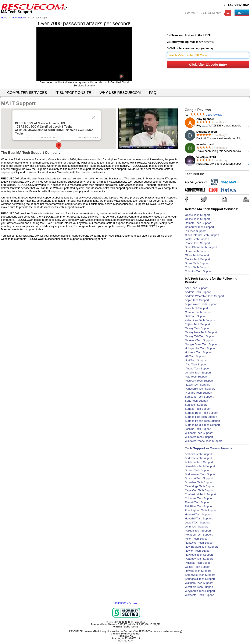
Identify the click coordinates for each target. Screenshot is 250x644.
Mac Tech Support (196, 377)
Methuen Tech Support (199, 535)
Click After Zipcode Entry (208, 65)
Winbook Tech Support (199, 433)
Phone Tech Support (197, 243)
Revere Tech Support (198, 571)
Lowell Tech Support (197, 523)
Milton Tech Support (197, 539)
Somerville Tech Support (200, 575)
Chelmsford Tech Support (200, 494)
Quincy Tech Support (198, 567)
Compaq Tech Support (199, 312)
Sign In (242, 13)
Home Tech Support (197, 251)
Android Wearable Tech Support (204, 296)
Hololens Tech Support (199, 352)
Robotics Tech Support (199, 271)
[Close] (93, 118)
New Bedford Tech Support (201, 547)
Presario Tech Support (199, 393)
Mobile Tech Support (197, 259)
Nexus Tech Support (197, 385)
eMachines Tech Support (200, 320)
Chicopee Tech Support (199, 498)
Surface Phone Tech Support (203, 421)
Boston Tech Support (198, 470)
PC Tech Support (195, 231)
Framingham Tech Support (201, 510)
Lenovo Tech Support (198, 373)
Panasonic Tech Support (200, 389)
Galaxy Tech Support (198, 328)
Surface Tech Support (198, 409)
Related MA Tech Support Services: (212, 209)
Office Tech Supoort (197, 255)
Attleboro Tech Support (199, 462)
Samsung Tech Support (199, 397)
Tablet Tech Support (197, 239)
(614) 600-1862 (237, 5)
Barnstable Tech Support (200, 466)
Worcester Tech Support (200, 595)
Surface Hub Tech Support (201, 417)
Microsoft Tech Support (199, 381)
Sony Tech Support (197, 401)
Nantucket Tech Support (200, 543)
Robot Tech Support (197, 267)
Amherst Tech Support (199, 454)
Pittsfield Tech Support (199, 563)
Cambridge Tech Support (200, 486)
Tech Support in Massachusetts (209, 448)
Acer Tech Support (196, 288)
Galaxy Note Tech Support (201, 332)
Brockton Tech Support (199, 478)
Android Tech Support (198, 292)
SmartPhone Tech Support (201, 247)
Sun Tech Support (196, 405)
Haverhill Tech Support (199, 518)
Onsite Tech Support (197, 215)
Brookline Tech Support (199, 482)
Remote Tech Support (198, 223)
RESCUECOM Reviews (126, 603)
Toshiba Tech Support (198, 429)
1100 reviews (214, 115)
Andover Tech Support (199, 458)
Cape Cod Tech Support (200, 490)
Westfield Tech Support (199, 587)
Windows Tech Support (199, 437)
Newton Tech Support (198, 551)
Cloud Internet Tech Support (202, 235)
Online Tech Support (197, 219)
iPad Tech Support (196, 364)
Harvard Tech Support (198, 514)
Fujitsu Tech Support (197, 324)
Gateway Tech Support (199, 340)
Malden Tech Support (198, 531)
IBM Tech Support (196, 360)
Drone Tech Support (197, 263)
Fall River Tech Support (199, 506)
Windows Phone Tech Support (203, 441)
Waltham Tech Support (199, 583)
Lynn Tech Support (196, 527)
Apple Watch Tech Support (201, 304)
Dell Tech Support (196, 316)
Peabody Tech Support (199, 559)
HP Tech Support (195, 356)
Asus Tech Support (197, 308)
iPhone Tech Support (198, 368)
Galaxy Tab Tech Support (200, 336)
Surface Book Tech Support (202, 413)
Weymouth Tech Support (200, 591)
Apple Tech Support (197, 300)
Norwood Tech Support (199, 555)
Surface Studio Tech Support (202, 425)
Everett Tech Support (198, 502)
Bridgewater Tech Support (201, 474)
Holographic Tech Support (201, 348)
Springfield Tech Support (200, 579)
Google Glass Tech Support (202, 344)
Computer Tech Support (199, 227)
